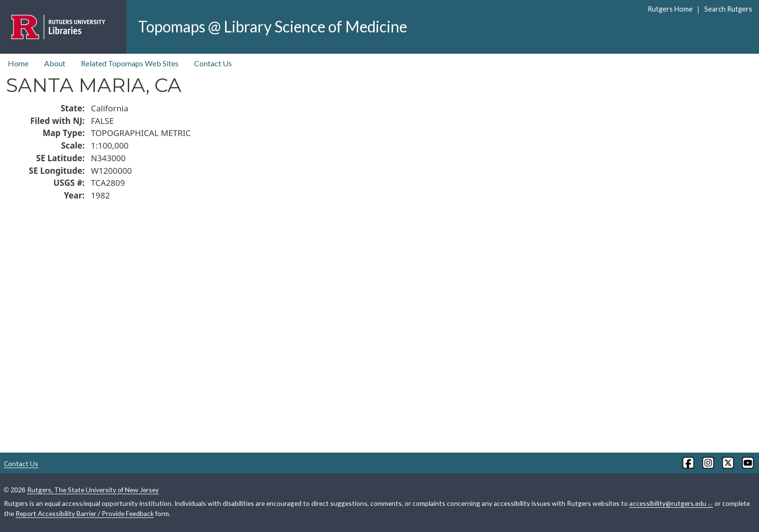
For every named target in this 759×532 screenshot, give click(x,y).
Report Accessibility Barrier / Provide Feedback (85, 513)
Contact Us (213, 63)
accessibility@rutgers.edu (671, 503)
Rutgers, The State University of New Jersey (93, 490)
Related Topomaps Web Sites (130, 63)
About (55, 63)
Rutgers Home (670, 9)
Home (18, 63)
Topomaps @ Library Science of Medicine (273, 26)
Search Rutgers (728, 9)
